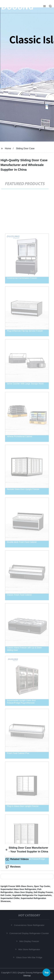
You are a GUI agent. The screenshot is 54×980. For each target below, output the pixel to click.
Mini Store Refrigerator (29, 949)
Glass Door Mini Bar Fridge (29, 957)
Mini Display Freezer (29, 941)
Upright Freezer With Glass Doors (17, 886)
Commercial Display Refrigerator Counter (29, 933)
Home (8, 148)
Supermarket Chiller (10, 898)
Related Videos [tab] (17, 859)
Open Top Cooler (42, 886)
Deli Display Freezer (43, 892)
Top (47, 972)
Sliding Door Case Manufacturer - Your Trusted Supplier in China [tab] (27, 850)
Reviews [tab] (13, 867)
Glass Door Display (23, 892)
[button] (44, 6)
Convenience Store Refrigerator (29, 925)
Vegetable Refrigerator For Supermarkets (32, 895)
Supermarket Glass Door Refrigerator (18, 889)
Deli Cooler (6, 895)
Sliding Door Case (25, 148)
